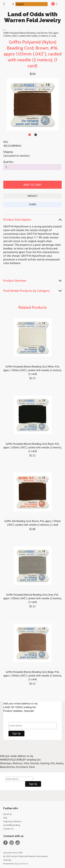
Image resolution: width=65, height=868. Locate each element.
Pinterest (12, 843)
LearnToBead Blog (12, 825)
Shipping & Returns (12, 821)
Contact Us (8, 829)
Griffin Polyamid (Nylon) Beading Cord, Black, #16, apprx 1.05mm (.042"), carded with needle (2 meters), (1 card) (32, 447)
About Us (8, 814)
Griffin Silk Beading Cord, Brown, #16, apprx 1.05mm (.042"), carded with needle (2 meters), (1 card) (32, 523)
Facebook (5, 843)
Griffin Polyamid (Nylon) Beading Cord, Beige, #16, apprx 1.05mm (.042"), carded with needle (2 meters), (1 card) (32, 676)
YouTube (18, 843)
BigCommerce (22, 864)
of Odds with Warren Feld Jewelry (32, 17)
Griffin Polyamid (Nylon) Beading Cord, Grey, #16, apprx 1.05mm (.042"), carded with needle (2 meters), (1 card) (32, 598)
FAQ (5, 818)
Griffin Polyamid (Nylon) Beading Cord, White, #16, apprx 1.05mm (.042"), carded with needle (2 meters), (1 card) (32, 370)
